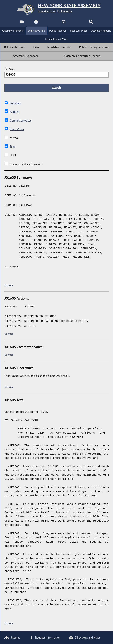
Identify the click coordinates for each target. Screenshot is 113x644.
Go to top (9, 285)
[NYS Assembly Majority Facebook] (36, 23)
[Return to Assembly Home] (57, 10)
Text (12, 147)
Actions (14, 112)
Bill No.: (9, 69)
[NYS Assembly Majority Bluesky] (77, 23)
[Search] (91, 23)
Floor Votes (17, 129)
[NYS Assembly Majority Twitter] (50, 23)
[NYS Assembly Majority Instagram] (63, 23)
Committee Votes (21, 121)
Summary (16, 103)
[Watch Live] (22, 23)
